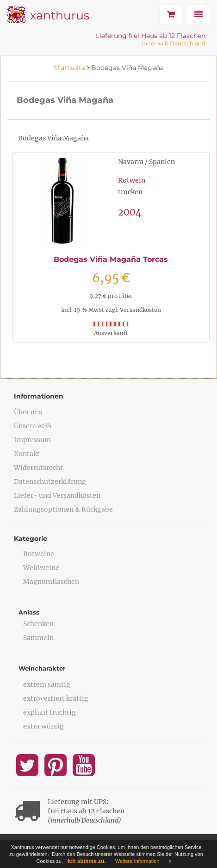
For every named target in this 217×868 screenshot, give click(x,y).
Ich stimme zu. (87, 861)
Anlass (29, 612)
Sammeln (38, 638)
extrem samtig (47, 684)
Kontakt (27, 454)
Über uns (28, 412)
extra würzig (43, 726)
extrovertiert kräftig (56, 698)
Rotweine (39, 554)
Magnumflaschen (51, 582)
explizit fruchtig (50, 712)
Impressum (32, 440)
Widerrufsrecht (38, 468)
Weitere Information (137, 861)
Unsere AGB (33, 426)
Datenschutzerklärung (50, 482)
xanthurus (60, 15)
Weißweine (41, 568)
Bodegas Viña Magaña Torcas (111, 259)
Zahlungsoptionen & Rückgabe (63, 509)
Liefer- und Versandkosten (57, 495)
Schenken (38, 624)
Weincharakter (42, 668)
